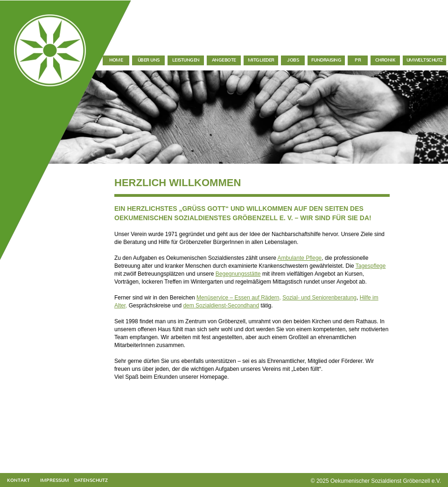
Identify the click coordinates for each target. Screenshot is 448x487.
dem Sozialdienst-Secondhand (221, 306)
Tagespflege (371, 266)
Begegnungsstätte (238, 274)
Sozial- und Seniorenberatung (319, 298)
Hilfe (365, 298)
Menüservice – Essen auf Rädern (238, 298)
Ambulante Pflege (300, 258)
